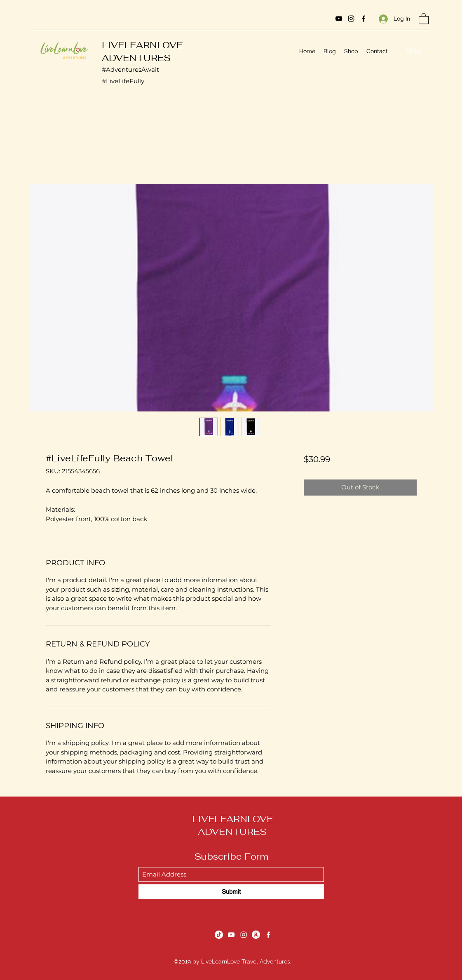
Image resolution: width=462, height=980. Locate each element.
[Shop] (414, 51)
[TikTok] (219, 935)
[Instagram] (351, 19)
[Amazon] (256, 935)
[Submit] (231, 892)
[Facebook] (364, 19)
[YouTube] (339, 19)
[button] (424, 18)
